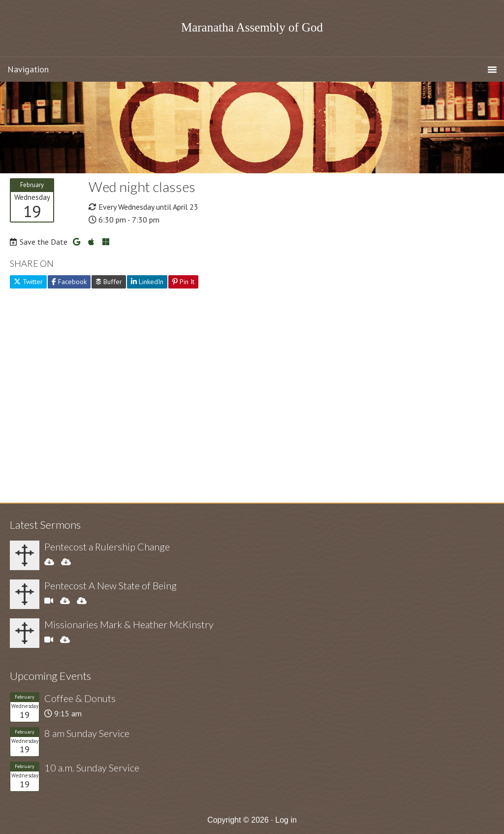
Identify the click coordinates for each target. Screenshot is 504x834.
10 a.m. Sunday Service (92, 768)
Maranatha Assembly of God (252, 27)
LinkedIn (147, 282)
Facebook (69, 282)
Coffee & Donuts (80, 698)
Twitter (28, 282)
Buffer (109, 282)
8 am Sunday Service (87, 733)
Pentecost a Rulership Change (107, 546)
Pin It (183, 282)
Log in (286, 820)
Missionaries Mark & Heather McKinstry (129, 624)
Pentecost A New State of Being (110, 585)
